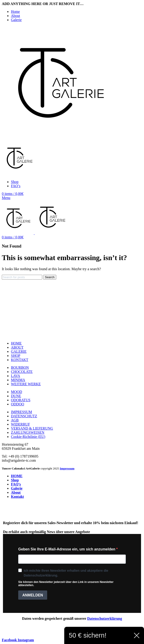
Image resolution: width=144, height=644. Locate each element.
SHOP (16, 356)
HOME (16, 343)
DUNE (16, 396)
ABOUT (17, 347)
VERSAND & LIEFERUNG (32, 428)
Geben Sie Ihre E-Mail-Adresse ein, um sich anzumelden (67, 549)
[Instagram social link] (26, 640)
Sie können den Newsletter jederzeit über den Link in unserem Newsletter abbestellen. (66, 584)
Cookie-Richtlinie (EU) (28, 437)
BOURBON (20, 368)
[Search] (22, 277)
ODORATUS (21, 400)
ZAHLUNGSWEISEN (28, 432)
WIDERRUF (21, 424)
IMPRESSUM (21, 412)
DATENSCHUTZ (24, 416)
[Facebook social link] (10, 640)
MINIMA (18, 380)
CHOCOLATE (22, 372)
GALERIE (19, 352)
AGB (15, 420)
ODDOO (18, 404)
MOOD (17, 392)
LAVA (15, 376)
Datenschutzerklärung (105, 618)
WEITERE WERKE (26, 384)
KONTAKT (20, 360)
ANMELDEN (33, 595)
